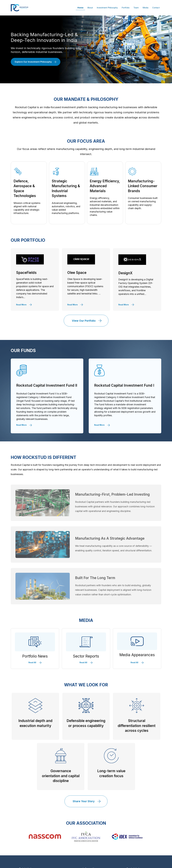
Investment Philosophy (107, 8)
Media (145, 8)
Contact (156, 8)
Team (136, 8)
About (90, 8)
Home (80, 8)
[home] (19, 8)
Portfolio (126, 8)
